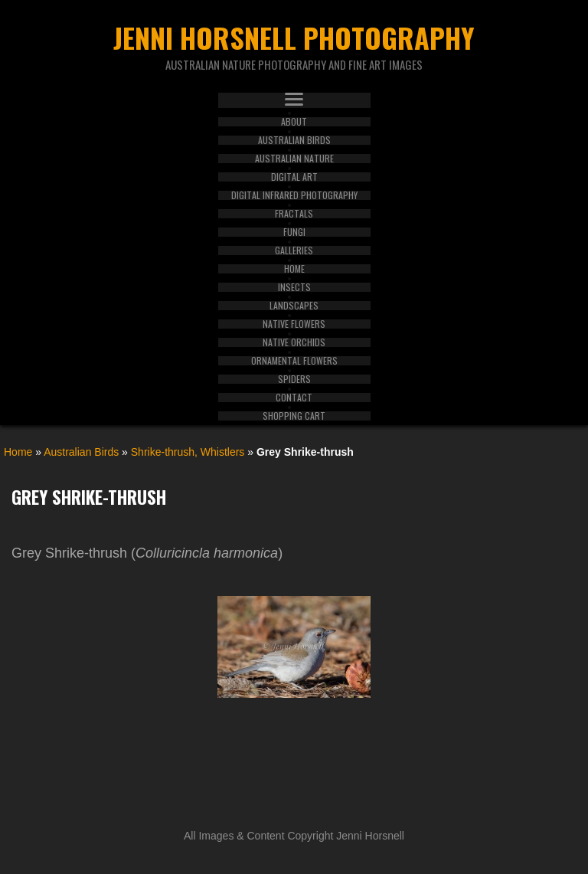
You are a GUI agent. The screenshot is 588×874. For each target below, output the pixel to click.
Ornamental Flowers (294, 361)
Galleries (294, 250)
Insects (294, 287)
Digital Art (294, 177)
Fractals (294, 214)
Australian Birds (294, 140)
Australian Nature (294, 159)
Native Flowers (294, 324)
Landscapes (294, 306)
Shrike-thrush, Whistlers (188, 452)
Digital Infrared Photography (294, 195)
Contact (294, 398)
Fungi (294, 232)
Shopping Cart (294, 416)
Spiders (294, 379)
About (294, 122)
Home (294, 269)
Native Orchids (294, 342)
